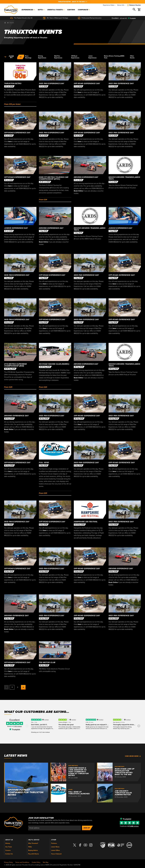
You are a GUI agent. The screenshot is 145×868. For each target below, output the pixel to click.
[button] (23, 687)
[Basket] (139, 10)
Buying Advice (33, 850)
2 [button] (18, 687)
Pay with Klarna (34, 854)
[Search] (134, 10)
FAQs (30, 847)
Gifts (41, 10)
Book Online (78, 191)
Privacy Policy (9, 862)
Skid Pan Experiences (58, 57)
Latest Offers (56, 850)
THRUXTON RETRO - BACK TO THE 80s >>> (73, 2)
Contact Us (9, 854)
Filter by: (9, 57)
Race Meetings (28, 57)
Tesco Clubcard (56, 854)
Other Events (132, 57)
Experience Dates (109, 5)
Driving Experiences (42, 57)
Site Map (46, 862)
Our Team (9, 847)
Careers (8, 850)
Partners (54, 843)
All (21, 57)
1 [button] (12, 687)
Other (54, 840)
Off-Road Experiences (75, 57)
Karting (71, 10)
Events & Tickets (56, 10)
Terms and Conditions (22, 862)
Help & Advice (34, 840)
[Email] (54, 828)
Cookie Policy (36, 862)
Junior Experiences (92, 57)
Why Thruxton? (33, 843)
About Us (9, 840)
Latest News (55, 847)
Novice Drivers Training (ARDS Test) (114, 57)
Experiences (28, 10)
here (80, 92)
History (8, 843)
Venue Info (121, 5)
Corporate (84, 10)
